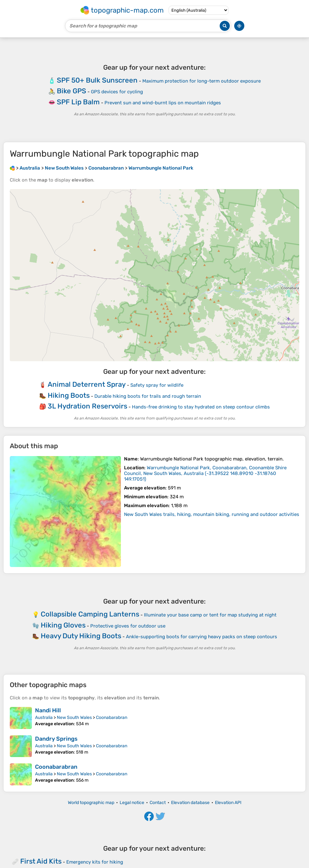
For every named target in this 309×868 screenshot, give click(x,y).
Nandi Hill (48, 710)
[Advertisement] (154, 90)
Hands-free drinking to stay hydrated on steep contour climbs (201, 407)
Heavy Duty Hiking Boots (81, 636)
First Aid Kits (41, 861)
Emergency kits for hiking (95, 862)
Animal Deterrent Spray (87, 384)
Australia (44, 718)
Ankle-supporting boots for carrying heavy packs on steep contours (202, 637)
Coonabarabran (112, 718)
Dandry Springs (56, 739)
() (205, 473)
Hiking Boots (69, 395)
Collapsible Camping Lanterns (90, 614)
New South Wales (74, 718)
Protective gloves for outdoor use (128, 626)
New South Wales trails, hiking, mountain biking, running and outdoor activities (212, 514)
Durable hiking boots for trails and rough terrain (148, 396)
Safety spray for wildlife (157, 385)
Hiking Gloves (63, 625)
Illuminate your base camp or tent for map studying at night (210, 615)
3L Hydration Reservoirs (87, 406)
